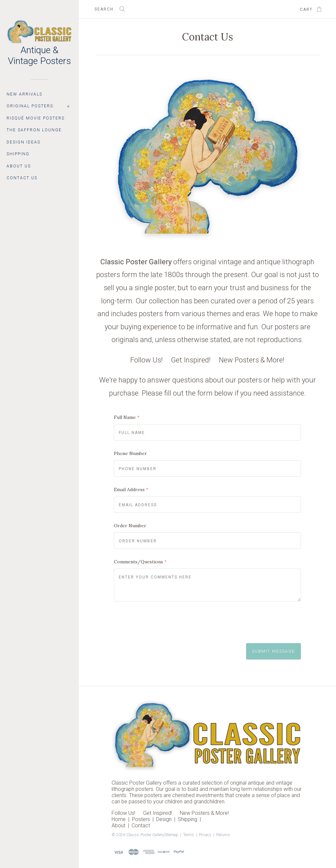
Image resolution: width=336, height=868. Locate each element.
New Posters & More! (252, 360)
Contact (141, 825)
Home (119, 819)
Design (164, 819)
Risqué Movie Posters (36, 118)
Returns (223, 835)
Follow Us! (147, 360)
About (118, 825)
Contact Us (22, 178)
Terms (189, 835)
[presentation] (164, 624)
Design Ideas (23, 142)
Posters (141, 819)
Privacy (205, 835)
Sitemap (171, 835)
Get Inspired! (191, 360)
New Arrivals (24, 94)
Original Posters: (31, 106)
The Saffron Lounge (34, 130)
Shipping (18, 154)
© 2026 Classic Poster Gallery (138, 835)
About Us (19, 166)
